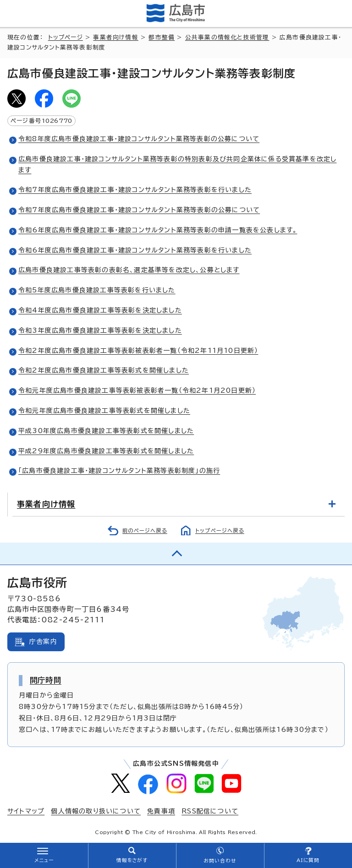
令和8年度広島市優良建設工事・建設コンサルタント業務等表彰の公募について (139, 139)
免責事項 (161, 811)
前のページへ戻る (145, 530)
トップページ (66, 37)
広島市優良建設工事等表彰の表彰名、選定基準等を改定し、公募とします (129, 270)
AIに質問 (308, 860)
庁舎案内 (43, 642)
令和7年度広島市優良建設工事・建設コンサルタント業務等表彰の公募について (139, 210)
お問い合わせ (220, 861)
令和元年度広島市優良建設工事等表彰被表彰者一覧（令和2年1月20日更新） (137, 390)
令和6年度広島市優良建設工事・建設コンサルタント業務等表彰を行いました (135, 250)
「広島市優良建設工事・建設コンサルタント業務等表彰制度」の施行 (119, 471)
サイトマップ (26, 811)
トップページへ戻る (220, 530)
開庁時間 (46, 680)
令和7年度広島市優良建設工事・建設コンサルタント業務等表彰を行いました (135, 190)
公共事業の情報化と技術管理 (227, 37)
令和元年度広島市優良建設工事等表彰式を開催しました (104, 411)
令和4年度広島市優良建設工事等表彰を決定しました (100, 310)
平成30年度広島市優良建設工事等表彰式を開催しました (106, 431)
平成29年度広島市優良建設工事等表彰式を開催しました (106, 451)
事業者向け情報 (115, 37)
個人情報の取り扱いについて (96, 811)
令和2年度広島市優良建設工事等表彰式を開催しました (104, 370)
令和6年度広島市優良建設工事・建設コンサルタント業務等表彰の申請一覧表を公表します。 (158, 230)
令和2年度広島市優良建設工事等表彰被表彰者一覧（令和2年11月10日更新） (138, 351)
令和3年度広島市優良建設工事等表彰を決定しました (100, 330)
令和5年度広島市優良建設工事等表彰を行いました (97, 290)
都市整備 (162, 37)
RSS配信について (210, 811)
